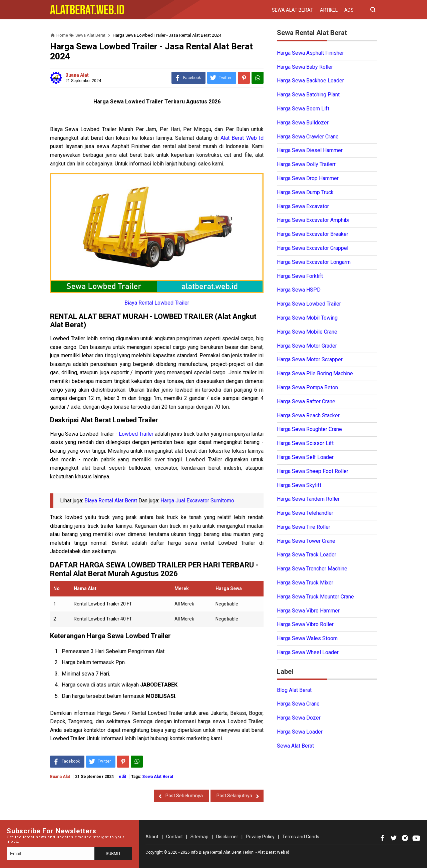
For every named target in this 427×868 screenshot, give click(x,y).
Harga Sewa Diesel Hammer (310, 150)
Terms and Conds (301, 837)
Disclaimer (227, 837)
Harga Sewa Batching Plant (308, 95)
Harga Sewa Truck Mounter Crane (315, 597)
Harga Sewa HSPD (299, 290)
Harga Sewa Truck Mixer (305, 583)
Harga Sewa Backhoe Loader (310, 81)
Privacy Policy (260, 837)
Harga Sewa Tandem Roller (308, 499)
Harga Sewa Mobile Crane (307, 332)
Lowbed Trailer (136, 434)
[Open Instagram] (405, 838)
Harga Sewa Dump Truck (305, 192)
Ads (349, 10)
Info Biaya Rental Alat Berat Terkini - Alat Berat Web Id (240, 852)
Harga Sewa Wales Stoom (307, 638)
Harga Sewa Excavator (303, 206)
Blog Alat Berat (294, 690)
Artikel (329, 10)
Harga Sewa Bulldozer (303, 123)
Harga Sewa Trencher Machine (312, 569)
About (152, 837)
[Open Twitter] (394, 838)
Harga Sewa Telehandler (305, 513)
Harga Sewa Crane (298, 704)
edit (123, 777)
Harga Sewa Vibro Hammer (308, 611)
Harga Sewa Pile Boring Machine (315, 373)
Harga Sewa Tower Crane (306, 541)
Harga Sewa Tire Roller (304, 527)
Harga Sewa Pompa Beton (307, 387)
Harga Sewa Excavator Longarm (314, 262)
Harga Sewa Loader (300, 732)
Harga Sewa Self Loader (305, 457)
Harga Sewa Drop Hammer (308, 178)
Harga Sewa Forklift (300, 276)
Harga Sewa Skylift (299, 485)
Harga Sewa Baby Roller (305, 67)
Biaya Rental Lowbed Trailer (157, 303)
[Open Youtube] (416, 838)
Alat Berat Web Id (242, 138)
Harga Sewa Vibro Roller (305, 624)
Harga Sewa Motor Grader (307, 346)
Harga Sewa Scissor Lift (305, 443)
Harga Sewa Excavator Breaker (313, 234)
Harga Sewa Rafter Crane (306, 401)
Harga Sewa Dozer (299, 718)
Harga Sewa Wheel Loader (308, 652)
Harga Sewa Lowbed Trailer (309, 304)
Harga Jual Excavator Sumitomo (197, 501)
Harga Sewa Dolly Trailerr (306, 164)
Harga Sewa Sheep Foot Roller (313, 471)
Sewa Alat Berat (293, 10)
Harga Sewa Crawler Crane (308, 137)
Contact (174, 837)
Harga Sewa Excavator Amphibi (313, 220)
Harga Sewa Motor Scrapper (310, 359)
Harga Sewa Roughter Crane (309, 429)
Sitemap (199, 837)
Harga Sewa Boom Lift (303, 109)
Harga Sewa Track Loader (307, 555)
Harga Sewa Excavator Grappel (313, 248)
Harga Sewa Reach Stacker (308, 415)
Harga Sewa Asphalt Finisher (310, 53)
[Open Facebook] (382, 838)
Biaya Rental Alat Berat (111, 501)
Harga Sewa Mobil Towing (307, 318)
